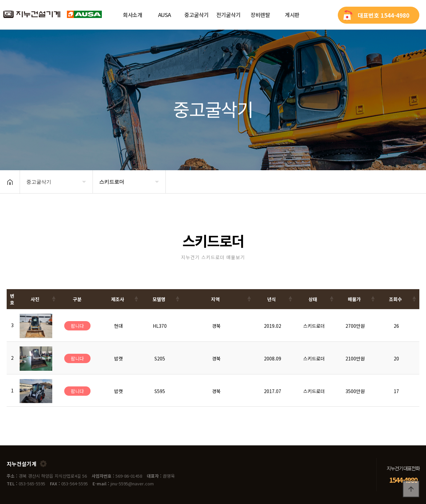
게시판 (292, 15)
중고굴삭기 (197, 15)
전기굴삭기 (228, 15)
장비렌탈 (260, 15)
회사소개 (132, 15)
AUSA (165, 15)
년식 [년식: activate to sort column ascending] (272, 299)
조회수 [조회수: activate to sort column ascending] (396, 299)
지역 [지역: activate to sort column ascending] (215, 299)
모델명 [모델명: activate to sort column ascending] (159, 299)
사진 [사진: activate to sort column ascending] (35, 299)
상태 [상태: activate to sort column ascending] (313, 299)
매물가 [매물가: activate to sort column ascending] (354, 299)
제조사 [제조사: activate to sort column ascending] (118, 299)
